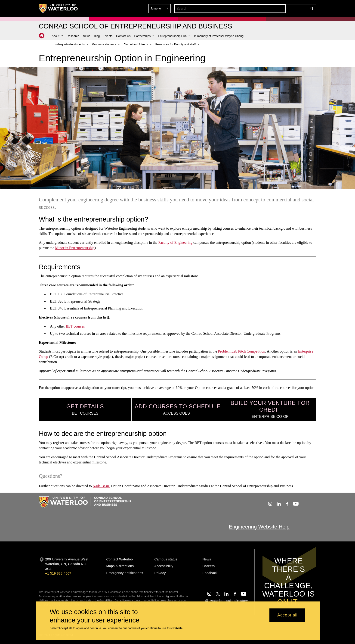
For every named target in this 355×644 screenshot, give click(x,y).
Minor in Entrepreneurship (75, 248)
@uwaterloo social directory (226, 601)
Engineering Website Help (259, 527)
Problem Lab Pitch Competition (241, 351)
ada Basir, (103, 486)
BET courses (75, 326)
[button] (278, 9)
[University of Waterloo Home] (59, 8)
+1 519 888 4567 (58, 573)
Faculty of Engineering (175, 242)
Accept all (287, 615)
